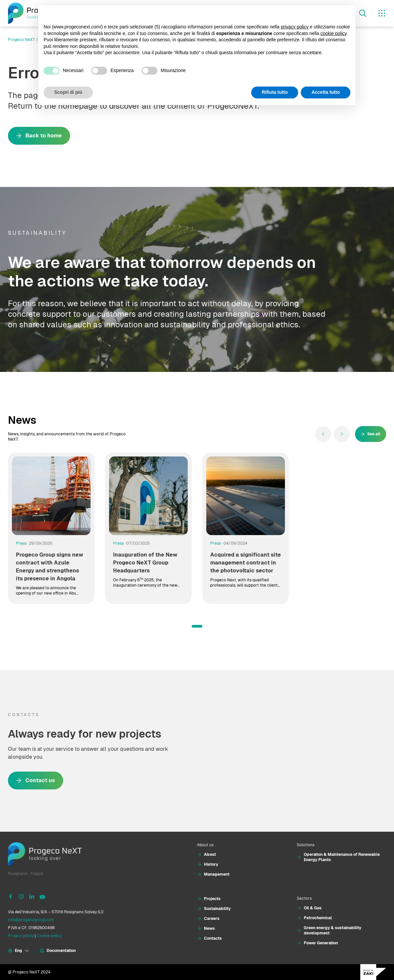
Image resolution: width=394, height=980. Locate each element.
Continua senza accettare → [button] (320, 14)
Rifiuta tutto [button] (275, 92)
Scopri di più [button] (68, 92)
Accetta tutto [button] (326, 92)
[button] (197, 626)
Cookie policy (49, 936)
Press (21, 543)
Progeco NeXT (21, 40)
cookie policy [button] (333, 33)
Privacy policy (21, 936)
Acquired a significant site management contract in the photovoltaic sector (246, 563)
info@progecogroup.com (31, 920)
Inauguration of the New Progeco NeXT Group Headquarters (145, 563)
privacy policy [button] (295, 27)
